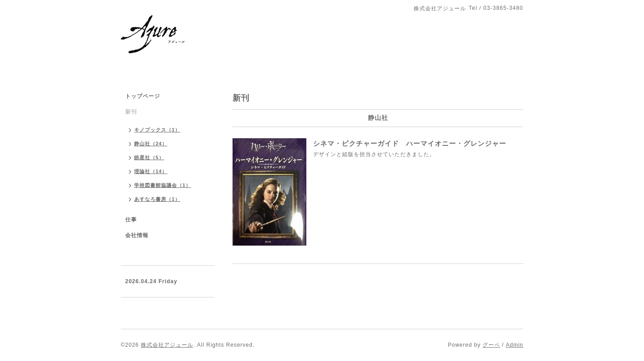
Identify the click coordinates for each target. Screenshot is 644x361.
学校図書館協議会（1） (163, 185)
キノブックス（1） (157, 130)
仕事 (131, 220)
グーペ (491, 345)
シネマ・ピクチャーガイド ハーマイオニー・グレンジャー (410, 143)
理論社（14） (151, 171)
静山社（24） (151, 144)
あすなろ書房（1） (157, 199)
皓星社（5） (149, 157)
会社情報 (137, 235)
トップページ (143, 96)
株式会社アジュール (167, 345)
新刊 (131, 112)
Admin (515, 345)
